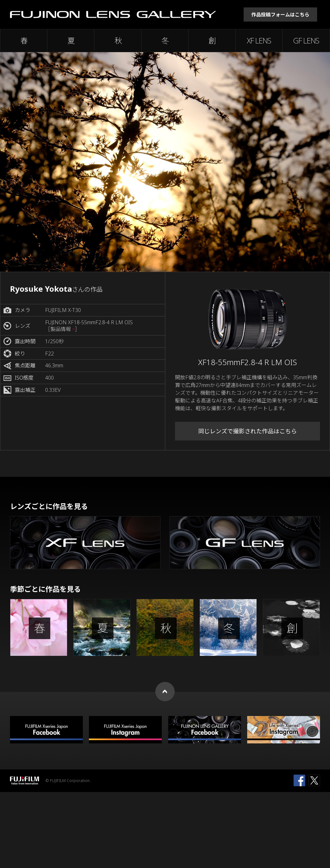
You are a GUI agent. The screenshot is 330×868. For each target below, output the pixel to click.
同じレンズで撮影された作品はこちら (247, 431)
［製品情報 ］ (63, 329)
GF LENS (306, 41)
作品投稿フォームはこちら (280, 14)
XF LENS (259, 41)
